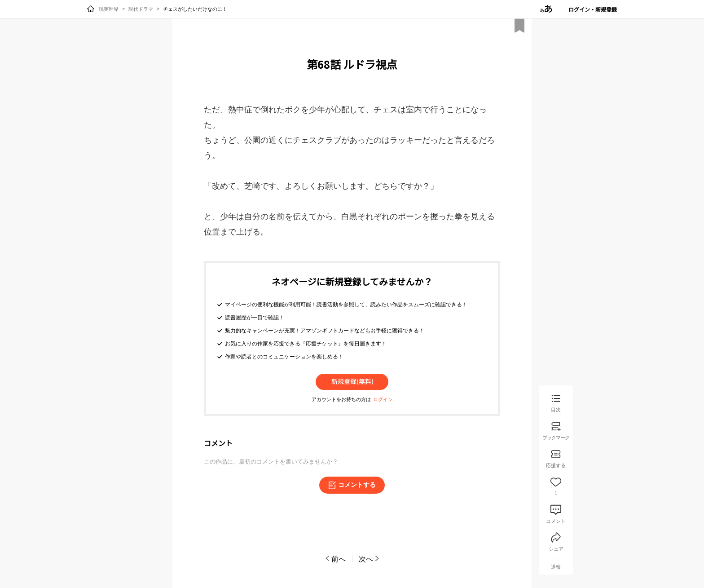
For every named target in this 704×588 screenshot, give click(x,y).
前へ (335, 558)
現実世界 (109, 9)
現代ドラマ (141, 9)
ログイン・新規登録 (593, 9)
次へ (370, 558)
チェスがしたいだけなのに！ (195, 9)
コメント (218, 443)
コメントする (352, 485)
